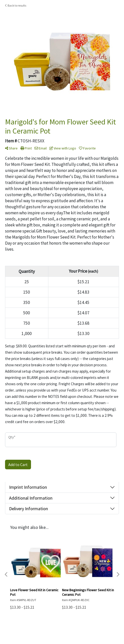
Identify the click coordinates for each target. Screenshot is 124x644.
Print (26, 148)
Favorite (87, 148)
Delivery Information (28, 509)
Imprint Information (28, 487)
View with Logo (63, 148)
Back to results (16, 5)
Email (41, 148)
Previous (6, 575)
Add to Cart (18, 465)
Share (11, 148)
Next (118, 575)
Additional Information (31, 498)
